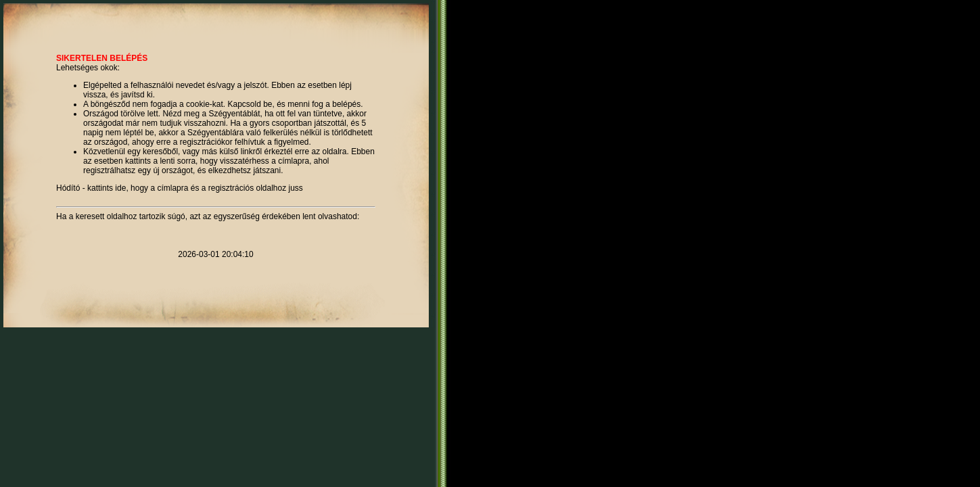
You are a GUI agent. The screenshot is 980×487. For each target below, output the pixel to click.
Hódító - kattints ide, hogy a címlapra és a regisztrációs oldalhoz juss (180, 188)
